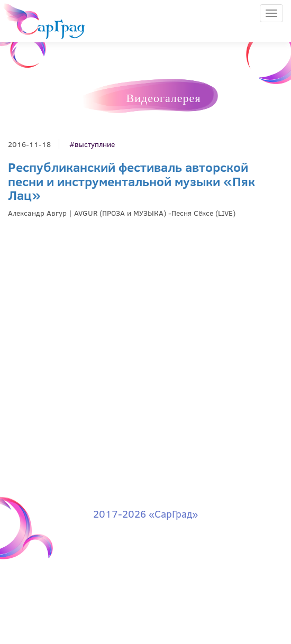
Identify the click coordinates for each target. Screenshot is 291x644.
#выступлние (92, 144)
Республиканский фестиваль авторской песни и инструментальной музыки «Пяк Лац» (131, 181)
